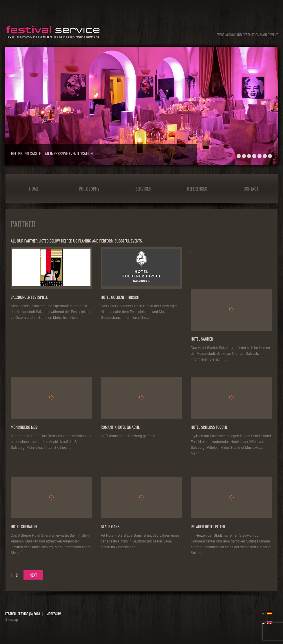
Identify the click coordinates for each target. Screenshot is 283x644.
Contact (251, 189)
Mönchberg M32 (24, 427)
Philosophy (89, 189)
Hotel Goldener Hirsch (120, 297)
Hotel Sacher (202, 339)
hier (63, 448)
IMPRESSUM (53, 614)
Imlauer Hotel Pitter (208, 526)
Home (34, 189)
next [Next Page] (33, 575)
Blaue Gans (110, 526)
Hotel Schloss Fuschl (209, 427)
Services (143, 189)
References (197, 189)
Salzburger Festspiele (29, 297)
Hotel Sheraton (24, 526)
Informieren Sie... (136, 318)
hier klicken (72, 318)
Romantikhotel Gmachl (120, 427)
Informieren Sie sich (206, 359)
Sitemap (12, 620)
